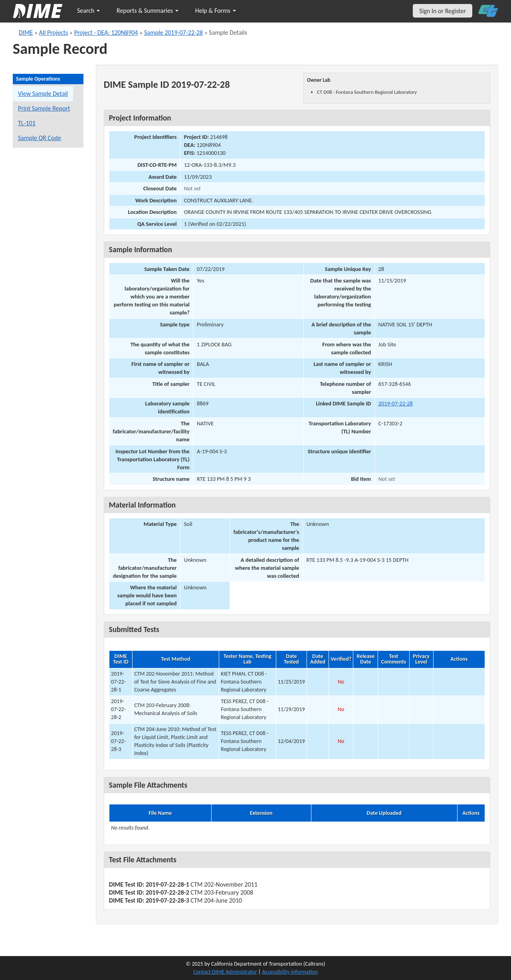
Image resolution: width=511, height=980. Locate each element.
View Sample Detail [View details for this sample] (43, 94)
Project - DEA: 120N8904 (106, 33)
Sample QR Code (40, 138)
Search (88, 11)
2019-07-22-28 (396, 403)
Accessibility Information (290, 972)
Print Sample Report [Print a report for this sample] (44, 108)
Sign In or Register (443, 11)
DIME (26, 33)
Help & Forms (216, 11)
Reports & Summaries (148, 11)
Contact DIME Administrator (225, 972)
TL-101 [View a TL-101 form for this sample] (27, 123)
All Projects (53, 33)
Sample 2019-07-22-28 (173, 33)
